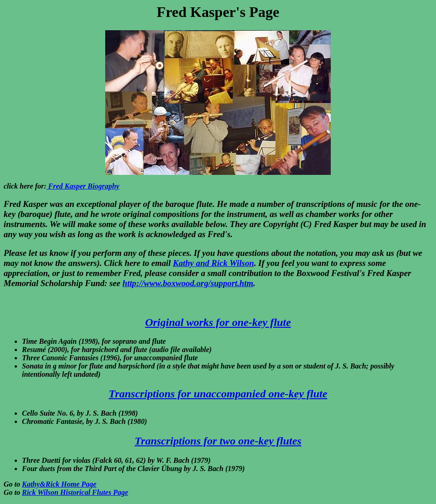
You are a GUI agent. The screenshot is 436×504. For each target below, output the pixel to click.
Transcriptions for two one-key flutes (218, 441)
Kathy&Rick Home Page (59, 484)
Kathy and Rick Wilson (213, 263)
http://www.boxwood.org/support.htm (188, 283)
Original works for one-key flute (218, 322)
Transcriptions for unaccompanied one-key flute (218, 394)
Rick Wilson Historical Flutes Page (75, 492)
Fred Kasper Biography (83, 186)
